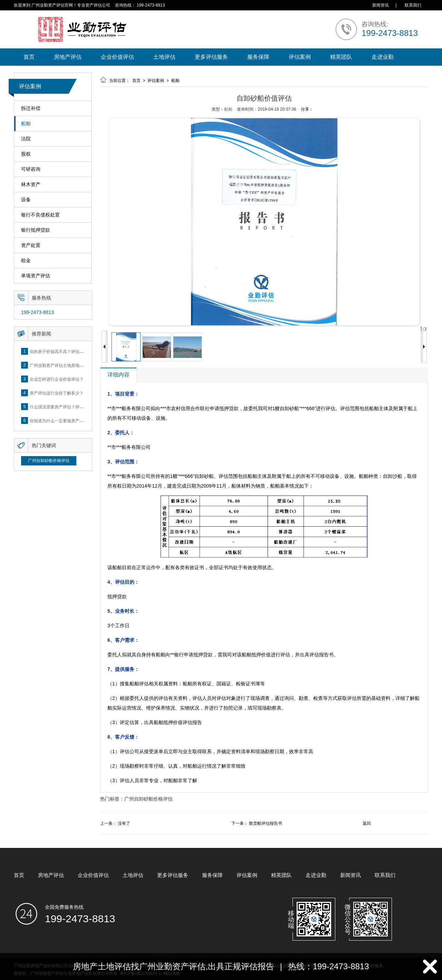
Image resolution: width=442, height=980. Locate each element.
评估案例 (300, 57)
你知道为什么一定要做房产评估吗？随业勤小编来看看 (79, 420)
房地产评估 (68, 57)
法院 (26, 139)
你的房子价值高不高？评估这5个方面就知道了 (72, 351)
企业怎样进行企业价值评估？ (57, 379)
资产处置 (31, 245)
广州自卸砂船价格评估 (49, 461)
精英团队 (341, 57)
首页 (29, 57)
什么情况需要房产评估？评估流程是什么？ (69, 407)
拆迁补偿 (31, 108)
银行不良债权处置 (40, 215)
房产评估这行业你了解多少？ (57, 393)
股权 (26, 154)
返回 (367, 823)
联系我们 (413, 5)
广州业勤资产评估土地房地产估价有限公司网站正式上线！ (84, 365)
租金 (26, 261)
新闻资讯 (381, 5)
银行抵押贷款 (36, 230)
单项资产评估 (36, 276)
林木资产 (31, 184)
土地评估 (164, 57)
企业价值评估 (117, 57)
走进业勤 (383, 57)
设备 (26, 200)
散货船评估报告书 (266, 823)
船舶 (26, 124)
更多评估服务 (211, 57)
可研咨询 (31, 169)
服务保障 (258, 57)
